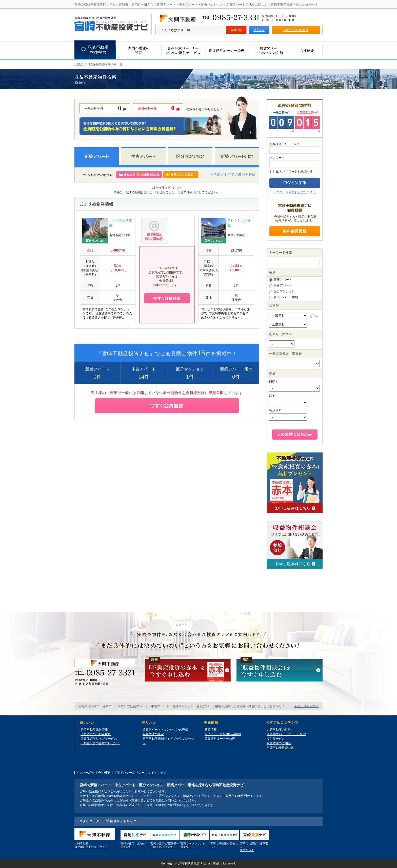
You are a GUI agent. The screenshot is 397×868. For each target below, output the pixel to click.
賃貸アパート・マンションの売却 (165, 730)
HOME (79, 64)
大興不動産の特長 (279, 730)
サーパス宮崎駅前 (121, 223)
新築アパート (281, 280)
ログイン (259, 30)
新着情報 (211, 730)
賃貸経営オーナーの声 (220, 739)
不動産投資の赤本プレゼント (100, 743)
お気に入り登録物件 (296, 30)
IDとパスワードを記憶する (294, 172)
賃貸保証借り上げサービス (99, 739)
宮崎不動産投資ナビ (192, 863)
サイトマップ (157, 773)
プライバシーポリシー (129, 773)
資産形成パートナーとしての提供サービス (286, 736)
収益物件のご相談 (279, 743)
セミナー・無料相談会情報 (223, 734)
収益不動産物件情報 (94, 730)
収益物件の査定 (153, 734)
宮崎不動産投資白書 (280, 748)
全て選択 (217, 174)
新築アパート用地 (284, 297)
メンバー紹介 (85, 773)
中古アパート (281, 286)
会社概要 (104, 773)
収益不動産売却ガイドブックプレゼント (168, 741)
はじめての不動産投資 (96, 734)
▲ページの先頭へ (306, 706)
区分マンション (282, 291)
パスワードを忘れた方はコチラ (295, 192)
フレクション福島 (239, 223)
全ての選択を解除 (242, 174)
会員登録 (236, 30)
